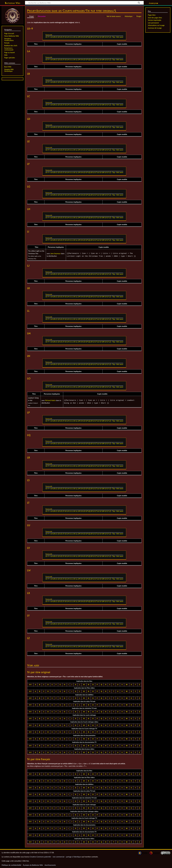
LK (74, 37)
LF (63, 37)
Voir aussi (120, 37)
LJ (72, 37)
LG (66, 37)
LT (96, 37)
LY (108, 37)
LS (94, 37)
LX (106, 37)
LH (68, 37)
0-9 (30, 685)
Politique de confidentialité (11, 865)
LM (79, 37)
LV (100, 37)
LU (98, 37)
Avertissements (50, 865)
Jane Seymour (56, 253)
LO (84, 37)
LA (52, 37)
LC (56, 37)
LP (87, 37)
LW (103, 37)
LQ (89, 37)
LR (91, 37)
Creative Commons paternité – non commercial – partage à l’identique (55, 857)
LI (70, 37)
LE (61, 37)
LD (59, 37)
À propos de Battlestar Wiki (33, 865)
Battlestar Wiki (13, 3)
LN (82, 37)
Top (114, 37)
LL (77, 37)
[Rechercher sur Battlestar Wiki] (84, 3)
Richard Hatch (50, 400)
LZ (110, 37)
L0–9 (47, 37)
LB (54, 37)
